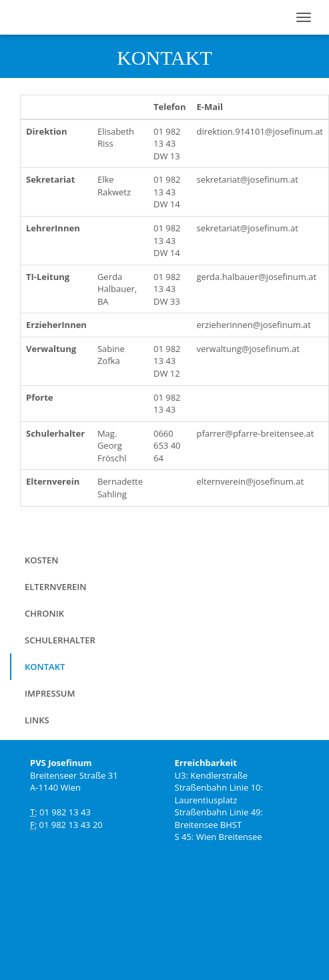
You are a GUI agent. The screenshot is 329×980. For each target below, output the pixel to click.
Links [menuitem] (37, 720)
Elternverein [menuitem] (55, 587)
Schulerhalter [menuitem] (60, 640)
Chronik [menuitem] (44, 613)
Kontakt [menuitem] (45, 667)
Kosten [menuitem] (41, 560)
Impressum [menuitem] (50, 693)
